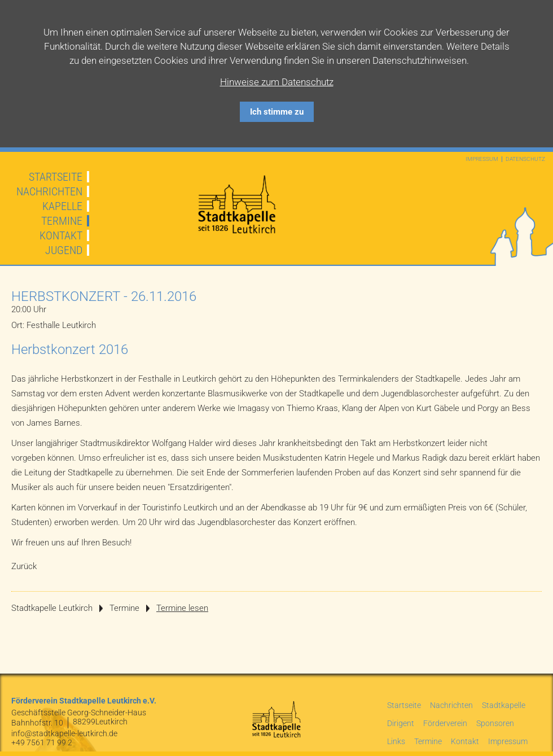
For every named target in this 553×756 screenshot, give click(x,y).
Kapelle (62, 206)
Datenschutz (525, 159)
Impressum (482, 159)
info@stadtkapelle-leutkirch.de (64, 733)
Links (396, 741)
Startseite (56, 177)
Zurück (24, 566)
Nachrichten (49, 191)
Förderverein (445, 723)
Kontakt (61, 235)
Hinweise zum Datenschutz (277, 82)
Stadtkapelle (504, 705)
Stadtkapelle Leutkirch (52, 608)
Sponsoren (495, 723)
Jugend (64, 250)
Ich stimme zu (277, 112)
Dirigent (401, 723)
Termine (62, 221)
